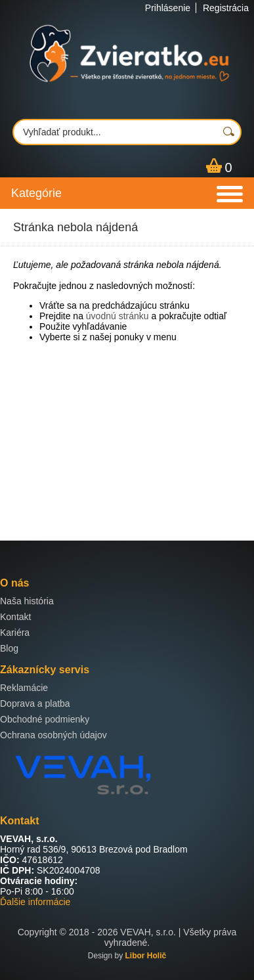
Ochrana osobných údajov (53, 735)
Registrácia (226, 8)
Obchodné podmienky (45, 719)
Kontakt (15, 617)
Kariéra (15, 633)
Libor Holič (146, 956)
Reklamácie (24, 688)
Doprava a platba (35, 703)
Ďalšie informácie (35, 902)
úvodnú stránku (117, 316)
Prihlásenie (168, 8)
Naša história (27, 601)
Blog (9, 648)
